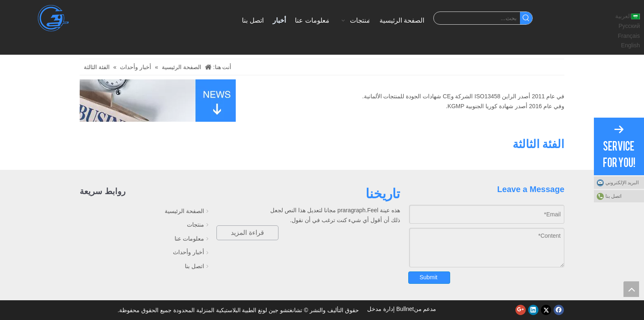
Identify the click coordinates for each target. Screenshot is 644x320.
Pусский (629, 26)
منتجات (195, 225)
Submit (428, 277)
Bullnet (405, 309)
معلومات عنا (189, 239)
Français (629, 36)
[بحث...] (477, 18)
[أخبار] (158, 101)
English (630, 45)
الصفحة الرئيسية (184, 211)
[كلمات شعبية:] (526, 18)
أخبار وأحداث (189, 252)
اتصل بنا (194, 266)
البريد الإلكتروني (622, 183)
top (631, 289)
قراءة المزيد (247, 233)
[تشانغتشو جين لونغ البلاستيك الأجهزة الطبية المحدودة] (54, 18)
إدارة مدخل (381, 309)
